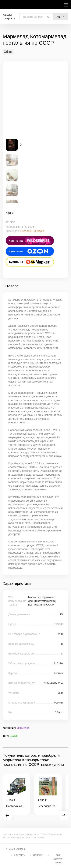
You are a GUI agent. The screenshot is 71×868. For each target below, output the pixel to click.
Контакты (20, 855)
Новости (38, 855)
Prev (3, 145)
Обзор (8, 52)
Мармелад (23, 728)
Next (21, 145)
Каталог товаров (8, 17)
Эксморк (21, 849)
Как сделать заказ (58, 859)
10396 (14, 736)
